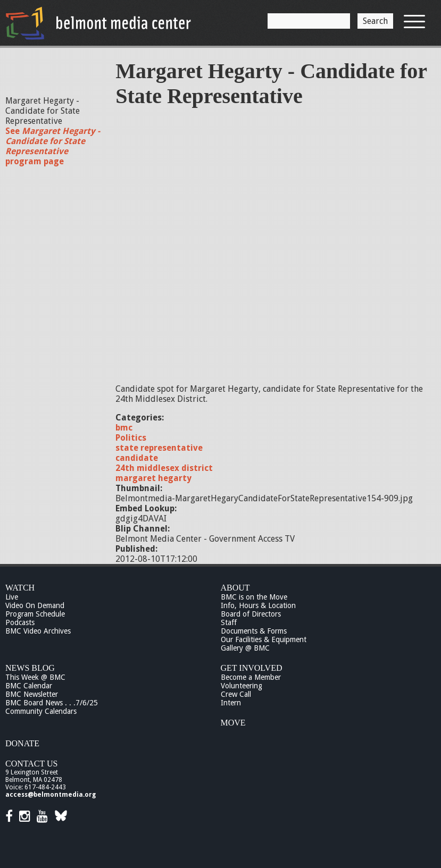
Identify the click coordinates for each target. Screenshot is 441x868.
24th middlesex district (164, 468)
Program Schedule (35, 614)
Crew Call (236, 694)
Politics (131, 438)
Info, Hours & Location (258, 605)
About (235, 588)
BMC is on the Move (254, 597)
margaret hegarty (153, 478)
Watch (20, 588)
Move (233, 723)
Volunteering (242, 686)
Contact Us (31, 764)
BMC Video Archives (38, 631)
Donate (22, 743)
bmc (124, 428)
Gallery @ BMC (245, 648)
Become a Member (251, 677)
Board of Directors (251, 614)
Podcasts (20, 622)
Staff (229, 622)
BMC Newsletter (32, 694)
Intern (231, 703)
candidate (137, 458)
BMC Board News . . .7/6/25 (52, 703)
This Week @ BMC (35, 677)
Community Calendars (41, 711)
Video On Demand (35, 605)
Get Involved (252, 668)
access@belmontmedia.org (51, 795)
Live (12, 597)
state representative (159, 448)
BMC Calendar (29, 686)
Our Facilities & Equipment (264, 639)
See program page (53, 146)
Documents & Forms (254, 631)
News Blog (30, 668)
